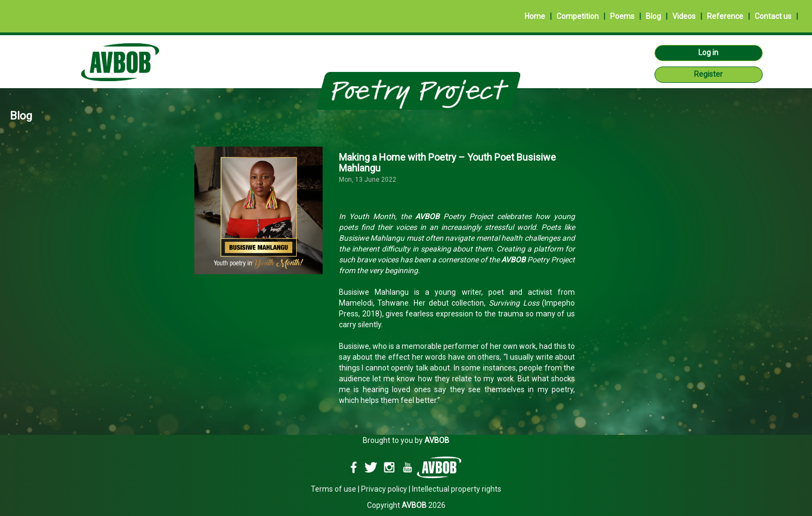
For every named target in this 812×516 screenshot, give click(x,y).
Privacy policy (384, 489)
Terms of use (333, 489)
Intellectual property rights (457, 489)
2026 (424, 505)
